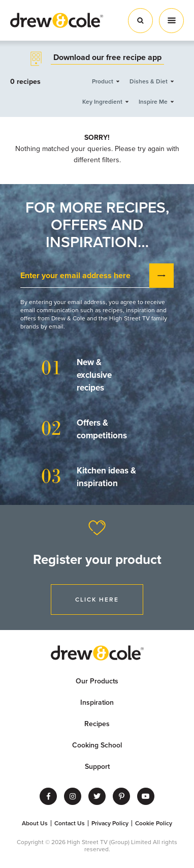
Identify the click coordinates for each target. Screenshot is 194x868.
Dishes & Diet (149, 81)
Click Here (97, 600)
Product (103, 81)
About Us (35, 823)
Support (97, 767)
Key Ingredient (102, 102)
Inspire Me (153, 102)
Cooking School (97, 745)
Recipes (97, 724)
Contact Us (70, 823)
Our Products (97, 681)
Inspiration (97, 702)
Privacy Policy (110, 823)
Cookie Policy (154, 823)
